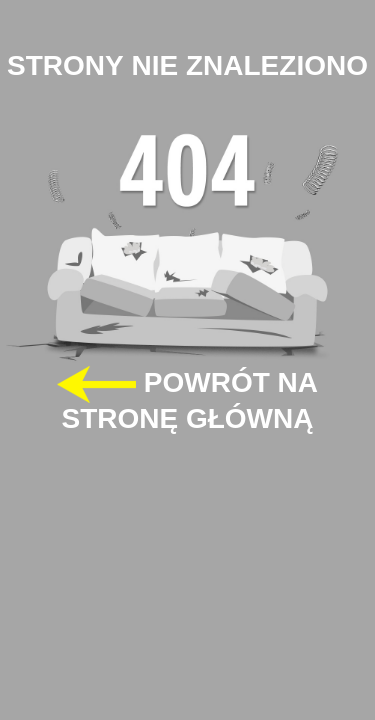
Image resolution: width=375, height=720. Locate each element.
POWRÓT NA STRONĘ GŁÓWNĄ (187, 400)
